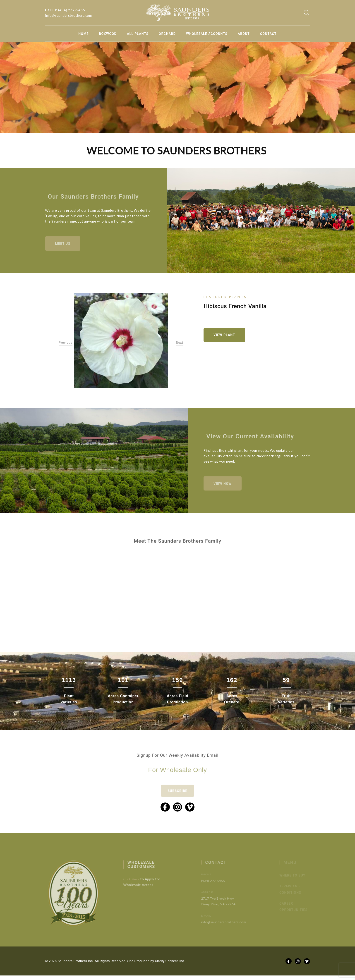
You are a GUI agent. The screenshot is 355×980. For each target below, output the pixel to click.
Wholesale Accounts (207, 34)
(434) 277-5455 (72, 10)
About (244, 34)
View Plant (226, 336)
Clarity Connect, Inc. (171, 966)
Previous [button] (66, 344)
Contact (268, 34)
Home (83, 34)
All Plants (138, 34)
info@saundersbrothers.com (68, 15)
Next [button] (180, 344)
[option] (121, 342)
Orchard (167, 34)
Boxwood (108, 34)
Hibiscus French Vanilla (235, 307)
